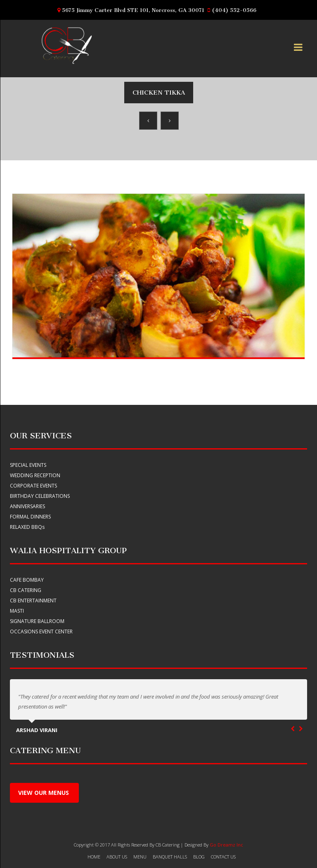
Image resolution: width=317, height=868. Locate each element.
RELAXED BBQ (27, 527)
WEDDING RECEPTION (35, 475)
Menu (140, 857)
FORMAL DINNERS (30, 517)
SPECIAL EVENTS (28, 465)
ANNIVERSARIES (27, 506)
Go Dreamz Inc (226, 845)
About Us (117, 857)
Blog (199, 857)
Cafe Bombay (27, 580)
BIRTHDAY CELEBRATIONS (40, 496)
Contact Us (223, 857)
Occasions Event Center (41, 631)
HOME (94, 857)
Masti (17, 611)
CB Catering (26, 590)
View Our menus (44, 793)
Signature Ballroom (37, 621)
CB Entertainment (33, 600)
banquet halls (170, 857)
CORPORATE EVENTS (33, 486)
